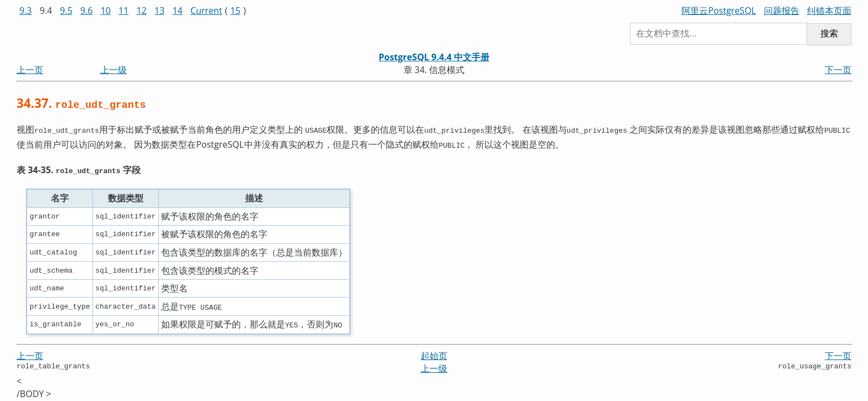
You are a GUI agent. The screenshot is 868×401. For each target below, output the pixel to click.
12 (142, 11)
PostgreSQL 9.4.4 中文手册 (434, 57)
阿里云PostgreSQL (719, 11)
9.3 (26, 11)
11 (123, 11)
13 (159, 11)
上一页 (30, 70)
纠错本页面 (829, 11)
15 (235, 11)
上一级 (113, 70)
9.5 (66, 11)
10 (106, 11)
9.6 (87, 11)
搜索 (829, 33)
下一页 (838, 70)
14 (177, 11)
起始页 (434, 352)
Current (206, 11)
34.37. (81, 103)
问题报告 (782, 11)
